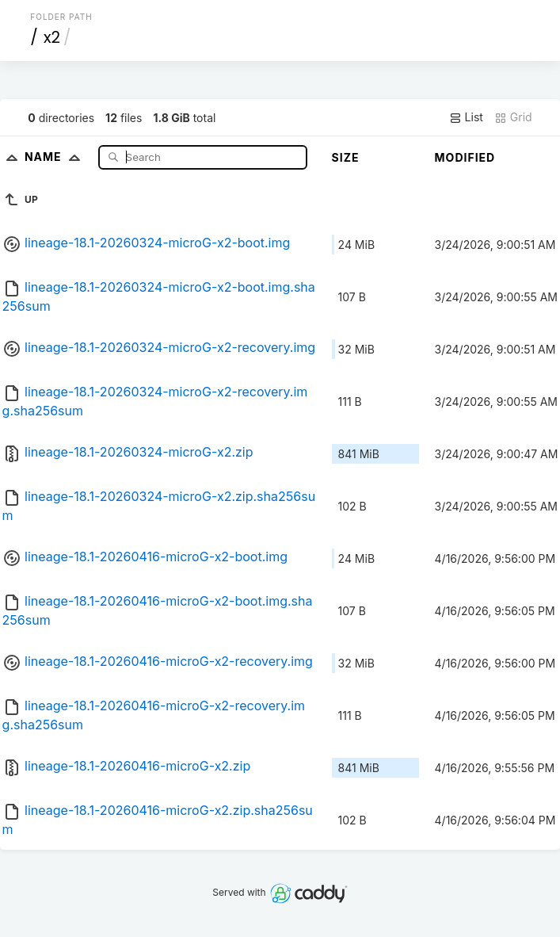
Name (56, 157)
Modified (465, 157)
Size (346, 157)
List (466, 117)
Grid (513, 117)
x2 (52, 37)
